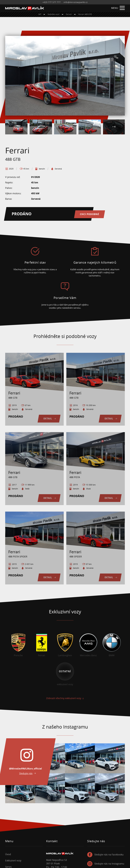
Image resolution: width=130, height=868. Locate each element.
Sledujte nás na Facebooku (109, 855)
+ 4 (114, 127)
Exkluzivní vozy (13, 861)
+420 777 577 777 (52, 2)
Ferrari (69, 14)
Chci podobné (90, 214)
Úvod (8, 854)
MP (40, 14)
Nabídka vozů (53, 14)
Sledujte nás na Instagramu (109, 864)
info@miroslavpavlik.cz (76, 2)
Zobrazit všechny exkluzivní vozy (64, 698)
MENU (118, 8)
